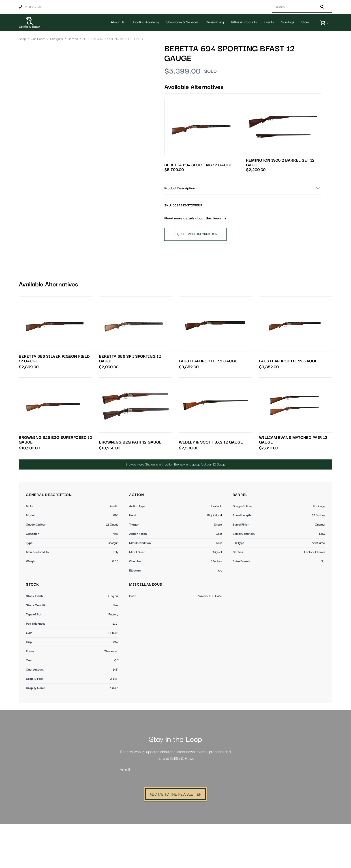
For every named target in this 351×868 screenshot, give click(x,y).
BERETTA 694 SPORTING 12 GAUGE (198, 165)
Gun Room (38, 39)
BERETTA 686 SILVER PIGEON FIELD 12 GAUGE (54, 403)
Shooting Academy (144, 22)
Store (304, 22)
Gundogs (287, 22)
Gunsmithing (214, 22)
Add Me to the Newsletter (175, 838)
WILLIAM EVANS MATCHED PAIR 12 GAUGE (293, 484)
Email (125, 814)
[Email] (175, 823)
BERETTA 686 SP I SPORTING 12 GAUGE (130, 403)
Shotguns (57, 39)
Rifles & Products (243, 22)
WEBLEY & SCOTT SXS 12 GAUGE (211, 486)
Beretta (73, 39)
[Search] (322, 7)
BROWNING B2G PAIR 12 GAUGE (130, 486)
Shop (22, 39)
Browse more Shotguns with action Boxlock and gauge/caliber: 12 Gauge (176, 508)
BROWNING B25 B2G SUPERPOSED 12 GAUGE (55, 484)
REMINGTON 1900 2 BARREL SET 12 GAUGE (280, 163)
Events (268, 22)
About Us (117, 22)
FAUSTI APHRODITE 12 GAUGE (208, 405)
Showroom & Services (182, 22)
